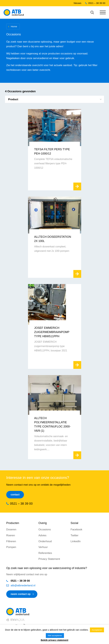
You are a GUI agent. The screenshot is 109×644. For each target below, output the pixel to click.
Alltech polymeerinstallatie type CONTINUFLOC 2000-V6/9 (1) (52, 424)
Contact (15, 495)
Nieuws (77, 3)
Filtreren (11, 541)
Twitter (74, 535)
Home (14, 26)
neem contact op (21, 594)
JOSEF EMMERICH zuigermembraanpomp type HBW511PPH (52, 332)
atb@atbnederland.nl (23, 585)
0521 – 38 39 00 (97, 3)
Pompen (11, 547)
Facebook (76, 529)
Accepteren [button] (97, 630)
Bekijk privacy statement (55, 640)
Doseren (11, 529)
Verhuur (43, 547)
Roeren (11, 535)
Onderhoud (45, 541)
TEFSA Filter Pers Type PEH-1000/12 (52, 151)
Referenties (45, 553)
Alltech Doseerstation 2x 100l (53, 239)
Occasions (45, 529)
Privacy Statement (49, 559)
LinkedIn (76, 541)
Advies (42, 535)
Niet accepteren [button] (55, 636)
